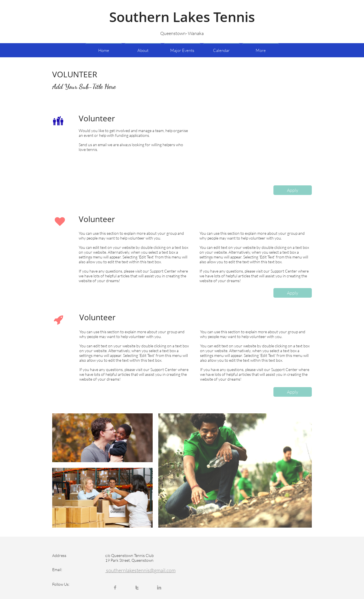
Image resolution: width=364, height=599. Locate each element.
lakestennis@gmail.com (151, 570)
